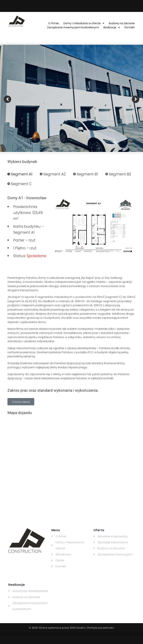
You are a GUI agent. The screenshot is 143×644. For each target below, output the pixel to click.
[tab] (20, 174)
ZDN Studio (77, 628)
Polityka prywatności (101, 628)
